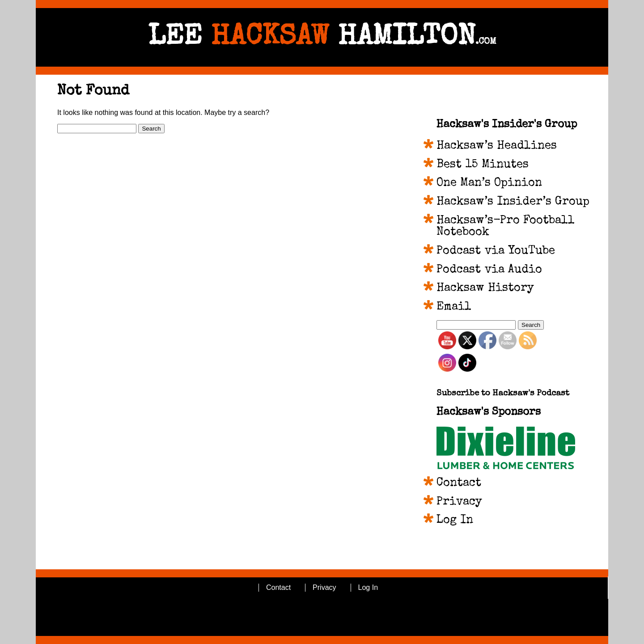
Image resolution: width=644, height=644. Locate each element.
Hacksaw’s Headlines (497, 146)
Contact (459, 483)
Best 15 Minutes (483, 165)
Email (454, 307)
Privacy (459, 502)
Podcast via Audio (489, 270)
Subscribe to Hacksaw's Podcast (503, 394)
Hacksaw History (485, 288)
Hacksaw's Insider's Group (507, 125)
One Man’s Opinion (489, 183)
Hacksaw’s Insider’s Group (513, 202)
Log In (455, 521)
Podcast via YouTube (496, 251)
